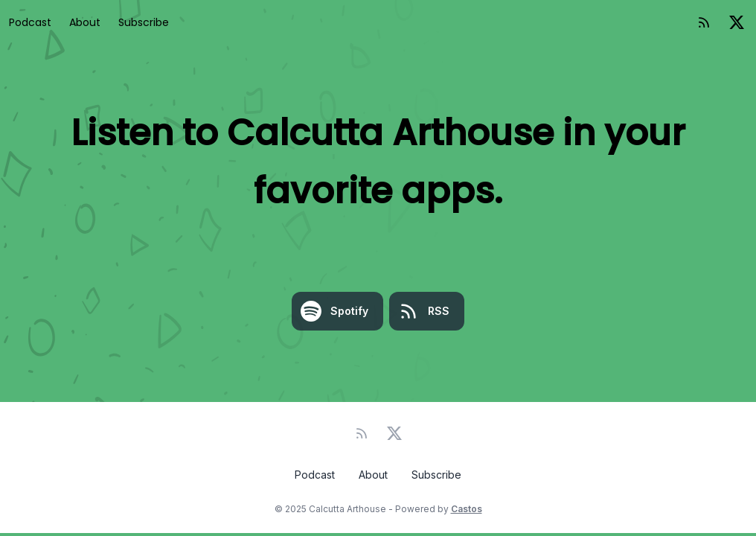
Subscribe (144, 22)
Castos (467, 509)
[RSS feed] (704, 22)
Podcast (30, 22)
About (85, 22)
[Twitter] (737, 22)
